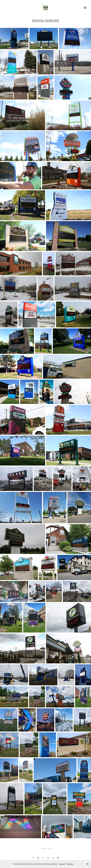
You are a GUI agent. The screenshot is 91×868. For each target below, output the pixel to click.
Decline (70, 864)
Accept (62, 864)
